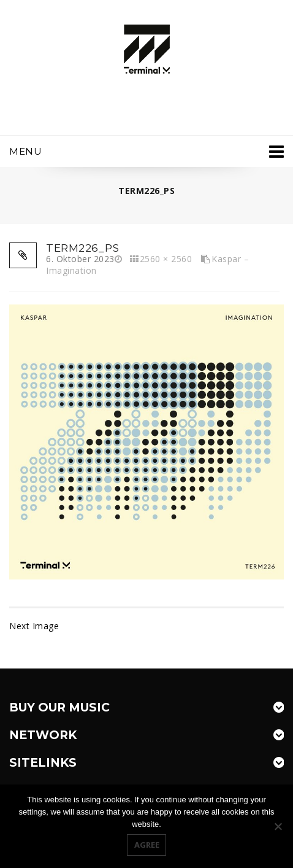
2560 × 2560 (166, 259)
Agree (147, 845)
